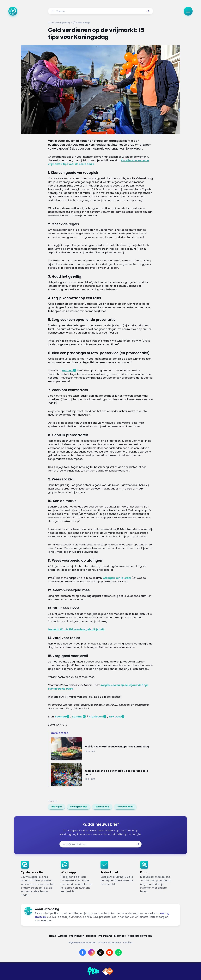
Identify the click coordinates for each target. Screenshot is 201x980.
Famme (77, 717)
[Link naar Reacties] (91, 936)
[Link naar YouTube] (109, 952)
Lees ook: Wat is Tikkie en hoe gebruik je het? (76, 629)
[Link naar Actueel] (63, 936)
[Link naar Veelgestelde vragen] (140, 936)
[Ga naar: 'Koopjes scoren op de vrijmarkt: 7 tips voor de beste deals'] (102, 775)
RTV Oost (115, 717)
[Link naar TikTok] (100, 952)
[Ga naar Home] (13, 11)
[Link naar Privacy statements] (110, 942)
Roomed (67, 370)
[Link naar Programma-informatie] (112, 936)
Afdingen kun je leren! (117, 578)
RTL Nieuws (96, 717)
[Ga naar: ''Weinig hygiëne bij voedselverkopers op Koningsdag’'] (102, 749)
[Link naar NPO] (108, 971)
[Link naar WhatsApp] (118, 952)
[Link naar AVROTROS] (93, 971)
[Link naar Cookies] (128, 942)
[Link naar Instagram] (92, 952)
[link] (57, 807)
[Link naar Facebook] (83, 952)
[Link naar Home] (53, 936)
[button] (148, 11)
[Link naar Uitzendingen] (77, 936)
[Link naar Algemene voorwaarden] (82, 942)
